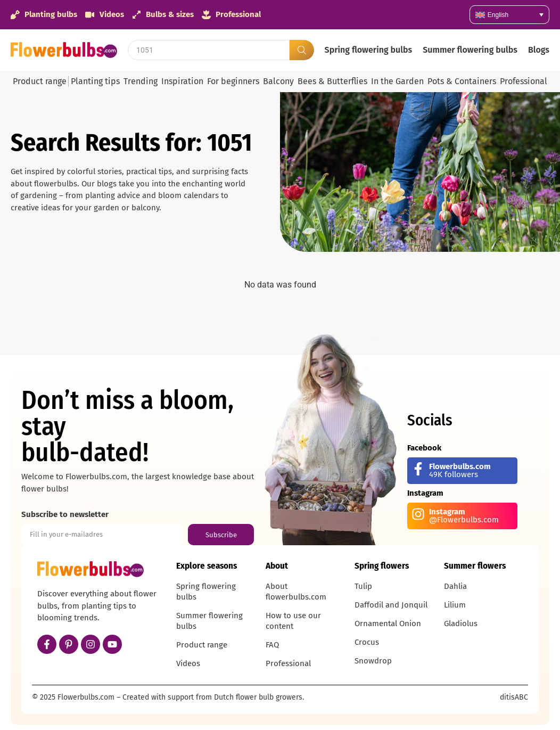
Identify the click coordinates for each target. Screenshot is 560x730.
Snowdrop (373, 661)
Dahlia (455, 586)
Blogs (539, 50)
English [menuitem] (498, 15)
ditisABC (514, 697)
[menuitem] (509, 15)
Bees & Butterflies (332, 81)
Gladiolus (461, 624)
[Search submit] (302, 50)
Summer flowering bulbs (470, 50)
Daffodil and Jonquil (391, 605)
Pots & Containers (462, 81)
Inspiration (182, 81)
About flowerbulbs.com (296, 592)
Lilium (455, 605)
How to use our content (293, 621)
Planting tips (95, 81)
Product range (40, 81)
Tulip (363, 586)
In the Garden (397, 81)
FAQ (272, 645)
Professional (524, 81)
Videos (188, 663)
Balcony (278, 81)
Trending (141, 81)
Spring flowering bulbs (369, 50)
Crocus (367, 642)
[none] (509, 15)
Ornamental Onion (388, 624)
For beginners (233, 81)
